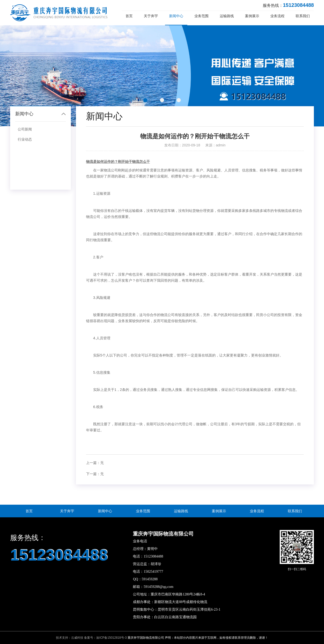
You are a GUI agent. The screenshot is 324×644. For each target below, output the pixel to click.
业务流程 (277, 16)
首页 (129, 16)
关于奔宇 (151, 16)
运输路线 (227, 16)
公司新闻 (25, 129)
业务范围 (201, 16)
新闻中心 (176, 16)
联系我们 (303, 16)
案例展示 (252, 16)
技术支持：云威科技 (70, 638)
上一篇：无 (95, 463)
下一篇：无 (95, 474)
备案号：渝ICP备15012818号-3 (105, 638)
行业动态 (25, 139)
